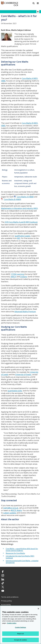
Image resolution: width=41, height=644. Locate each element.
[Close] (38, 609)
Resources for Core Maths (15, 553)
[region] (20, 625)
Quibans (24, 277)
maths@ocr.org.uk (11, 508)
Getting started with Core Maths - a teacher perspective (22, 562)
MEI (19, 238)
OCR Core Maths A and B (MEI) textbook (21, 222)
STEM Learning (18, 274)
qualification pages (23, 236)
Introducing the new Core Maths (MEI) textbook (20, 557)
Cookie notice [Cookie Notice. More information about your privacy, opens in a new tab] (12, 623)
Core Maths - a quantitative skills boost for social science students (22, 550)
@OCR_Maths (16, 510)
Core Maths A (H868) (25, 197)
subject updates (10, 513)
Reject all (20, 634)
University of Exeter (23, 375)
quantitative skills (15, 391)
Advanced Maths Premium (25, 312)
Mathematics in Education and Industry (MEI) (19, 208)
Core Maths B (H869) (12, 199)
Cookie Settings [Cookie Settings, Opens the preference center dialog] (20, 627)
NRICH (13, 277)
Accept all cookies (21, 640)
